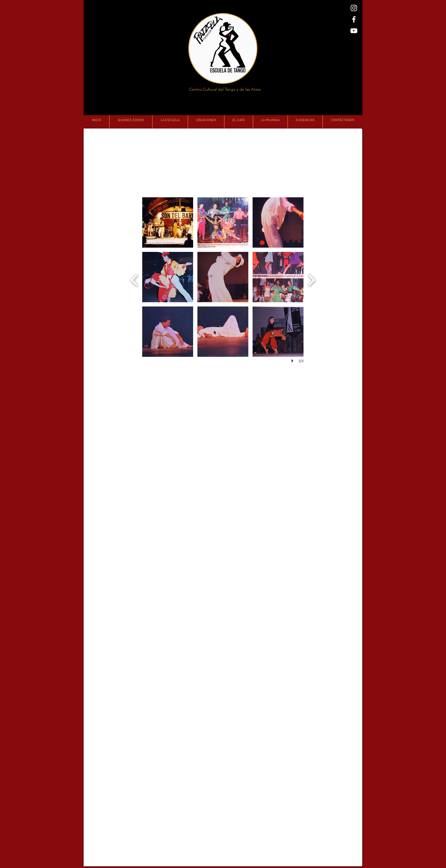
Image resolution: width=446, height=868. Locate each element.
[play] (293, 361)
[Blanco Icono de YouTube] (354, 31)
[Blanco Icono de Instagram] (354, 8)
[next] (311, 279)
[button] (168, 222)
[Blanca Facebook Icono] (354, 19)
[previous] (134, 279)
